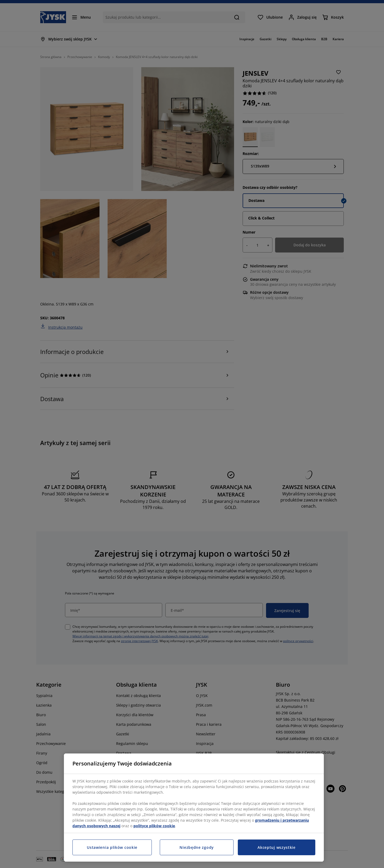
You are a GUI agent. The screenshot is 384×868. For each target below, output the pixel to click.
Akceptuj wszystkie (277, 847)
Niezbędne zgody (197, 847)
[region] (194, 808)
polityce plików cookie (154, 826)
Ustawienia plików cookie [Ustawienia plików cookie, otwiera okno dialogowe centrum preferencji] (112, 847)
